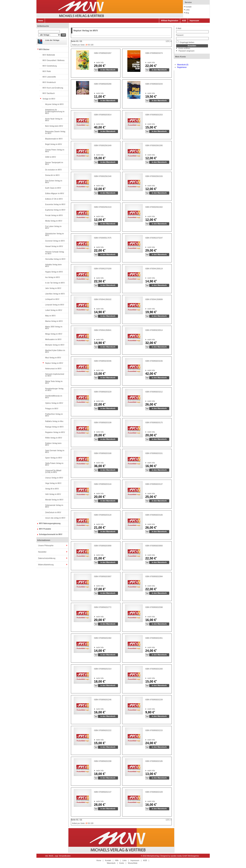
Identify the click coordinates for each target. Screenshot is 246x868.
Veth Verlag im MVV (53, 494)
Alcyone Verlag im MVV (55, 104)
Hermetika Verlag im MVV (55, 259)
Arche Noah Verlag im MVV (54, 120)
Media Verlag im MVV (54, 221)
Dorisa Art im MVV (53, 175)
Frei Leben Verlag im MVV (53, 227)
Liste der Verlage (52, 40)
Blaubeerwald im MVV (54, 139)
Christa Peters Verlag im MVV (55, 151)
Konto (122, 863)
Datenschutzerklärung (47, 558)
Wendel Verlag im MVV (54, 500)
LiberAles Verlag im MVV (55, 294)
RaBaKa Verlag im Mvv (54, 421)
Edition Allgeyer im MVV (55, 193)
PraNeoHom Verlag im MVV (54, 415)
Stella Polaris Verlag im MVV (54, 464)
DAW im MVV (51, 157)
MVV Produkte (45, 529)
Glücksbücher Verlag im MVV (55, 235)
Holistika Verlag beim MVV (53, 265)
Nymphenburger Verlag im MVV (54, 390)
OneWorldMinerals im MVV (54, 397)
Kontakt (189, 7)
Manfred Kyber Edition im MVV (55, 351)
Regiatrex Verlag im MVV (55, 432)
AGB (184, 21)
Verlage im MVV (49, 99)
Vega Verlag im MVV (53, 483)
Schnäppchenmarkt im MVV (51, 534)
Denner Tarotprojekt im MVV (54, 163)
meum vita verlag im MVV (55, 518)
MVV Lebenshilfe (49, 77)
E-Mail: (179, 28)
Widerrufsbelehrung (46, 565)
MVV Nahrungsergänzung (50, 523)
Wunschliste (133, 863)
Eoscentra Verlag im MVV (55, 204)
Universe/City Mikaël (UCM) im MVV (53, 471)
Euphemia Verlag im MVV (55, 210)
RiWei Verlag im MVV (54, 438)
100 (92, 45)
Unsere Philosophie (46, 546)
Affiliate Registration (170, 21)
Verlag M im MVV (52, 489)
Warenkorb (111, 863)
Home (41, 21)
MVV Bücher (44, 49)
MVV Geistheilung (50, 66)
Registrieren (182, 67)
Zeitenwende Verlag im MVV (54, 506)
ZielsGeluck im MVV (53, 512)
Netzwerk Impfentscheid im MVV (55, 375)
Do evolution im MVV (53, 170)
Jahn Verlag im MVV (53, 288)
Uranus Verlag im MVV (54, 478)
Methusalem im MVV (53, 339)
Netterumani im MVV (53, 369)
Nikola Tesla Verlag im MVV (54, 382)
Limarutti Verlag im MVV (55, 305)
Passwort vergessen (187, 51)
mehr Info (96, 63)
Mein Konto (181, 57)
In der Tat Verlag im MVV (55, 283)
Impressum (194, 21)
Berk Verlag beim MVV (54, 126)
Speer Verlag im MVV (54, 458)
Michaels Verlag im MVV (55, 345)
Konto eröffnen (184, 48)
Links (188, 10)
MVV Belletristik (49, 55)
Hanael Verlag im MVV (54, 246)
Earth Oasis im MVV (53, 188)
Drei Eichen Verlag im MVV (54, 182)
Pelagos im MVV (52, 409)
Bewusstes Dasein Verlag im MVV (55, 132)
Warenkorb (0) (183, 65)
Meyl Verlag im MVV (53, 358)
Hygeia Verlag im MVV (54, 272)
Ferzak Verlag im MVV (54, 215)
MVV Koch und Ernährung (53, 88)
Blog (187, 13)
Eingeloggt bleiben (185, 42)
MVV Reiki (47, 71)
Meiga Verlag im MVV (54, 334)
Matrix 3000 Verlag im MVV (54, 328)
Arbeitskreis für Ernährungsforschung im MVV (55, 112)
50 (89, 45)
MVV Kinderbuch (49, 82)
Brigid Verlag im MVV (54, 144)
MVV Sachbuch (49, 93)
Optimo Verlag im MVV (54, 403)
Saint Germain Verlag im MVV (55, 451)
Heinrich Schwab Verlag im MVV (55, 253)
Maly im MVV (50, 316)
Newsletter (42, 552)
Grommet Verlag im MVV (55, 241)
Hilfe (117, 860)
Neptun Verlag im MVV (54, 363)
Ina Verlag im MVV (53, 277)
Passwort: (180, 35)
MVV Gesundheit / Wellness (54, 60)
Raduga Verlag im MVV (54, 427)
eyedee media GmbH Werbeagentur (185, 856)
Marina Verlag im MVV (54, 321)
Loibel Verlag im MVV (54, 310)
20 (87, 45)
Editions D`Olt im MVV (54, 199)
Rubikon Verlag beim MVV (53, 444)
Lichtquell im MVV (52, 299)
